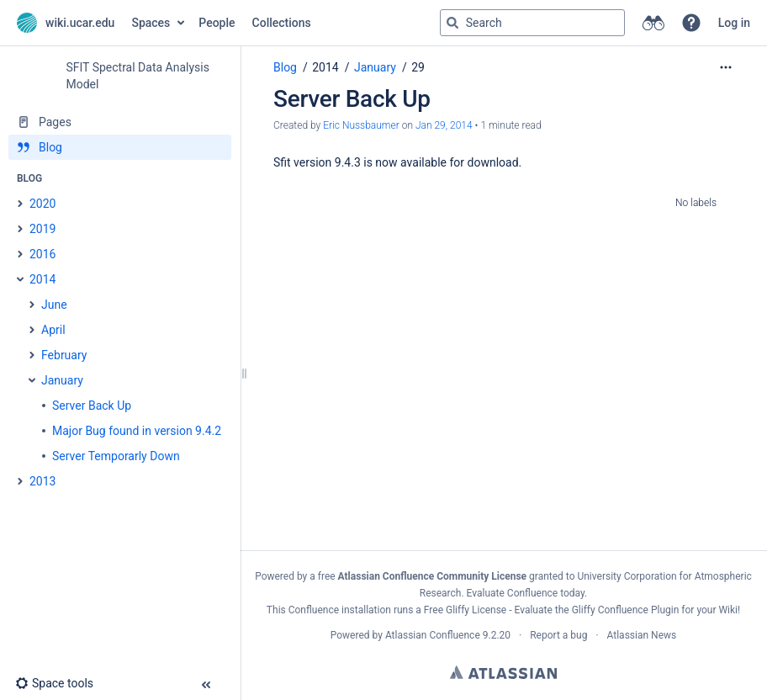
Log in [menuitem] (734, 23)
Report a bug (558, 635)
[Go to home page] (66, 23)
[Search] (452, 23)
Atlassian (503, 672)
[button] (691, 23)
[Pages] (120, 122)
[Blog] (120, 147)
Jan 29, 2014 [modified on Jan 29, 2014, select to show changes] (444, 125)
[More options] (726, 67)
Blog (285, 67)
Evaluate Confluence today (526, 593)
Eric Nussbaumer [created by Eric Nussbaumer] (361, 125)
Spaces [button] (151, 23)
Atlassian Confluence (433, 635)
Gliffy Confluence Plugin (626, 610)
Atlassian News (642, 635)
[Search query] (532, 23)
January (375, 67)
